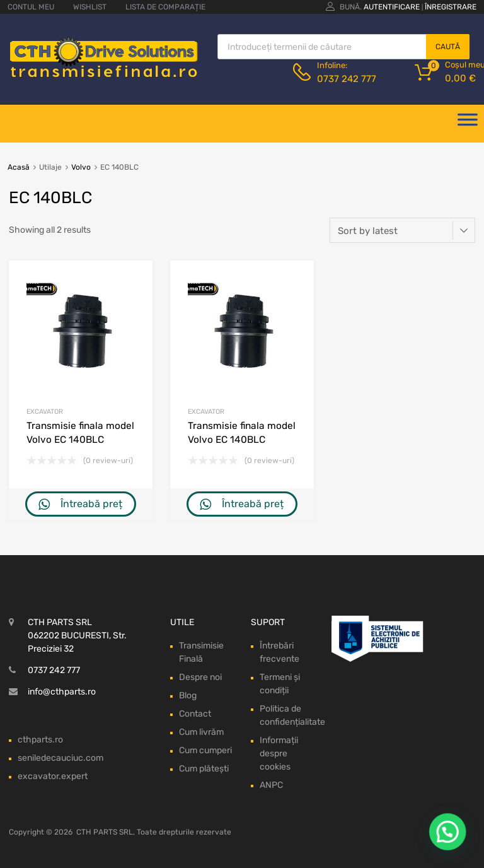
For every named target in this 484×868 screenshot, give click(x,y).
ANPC (271, 785)
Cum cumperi (205, 750)
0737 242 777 (347, 79)
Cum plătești (204, 769)
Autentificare (392, 7)
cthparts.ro (40, 740)
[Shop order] (402, 230)
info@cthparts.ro (62, 692)
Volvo (81, 167)
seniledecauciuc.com (60, 758)
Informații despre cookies (279, 754)
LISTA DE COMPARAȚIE (165, 7)
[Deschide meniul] (468, 124)
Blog (188, 695)
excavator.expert (53, 776)
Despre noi (200, 677)
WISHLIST (90, 7)
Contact (195, 714)
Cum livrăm (201, 732)
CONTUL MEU (31, 7)
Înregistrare (451, 7)
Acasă (19, 167)
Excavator (45, 412)
